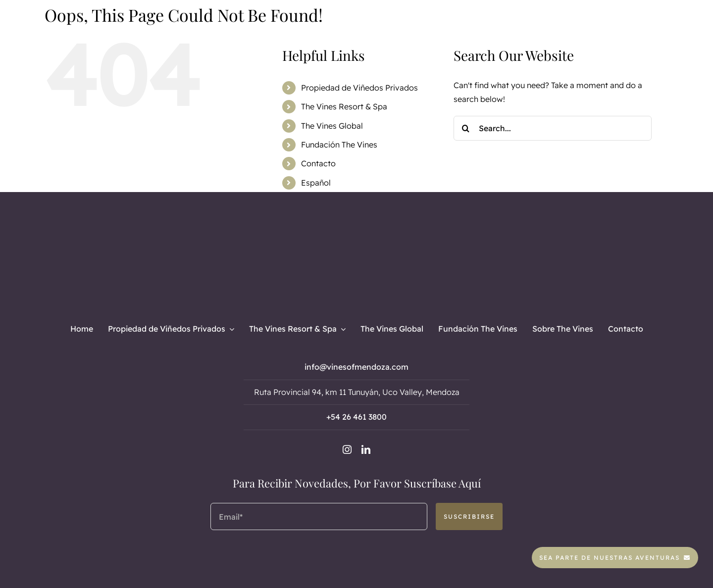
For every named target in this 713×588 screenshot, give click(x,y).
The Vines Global (332, 126)
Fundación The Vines (339, 145)
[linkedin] (366, 449)
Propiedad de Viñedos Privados (359, 88)
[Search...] (553, 128)
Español (316, 183)
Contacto (318, 163)
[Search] (466, 128)
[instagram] (347, 449)
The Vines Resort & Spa (344, 106)
